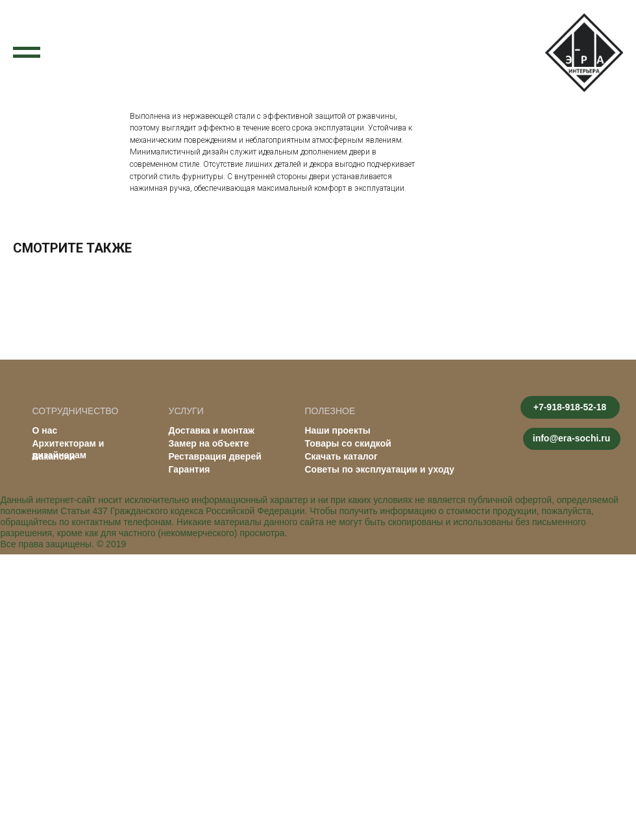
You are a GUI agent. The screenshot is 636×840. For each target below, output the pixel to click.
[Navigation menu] (27, 53)
